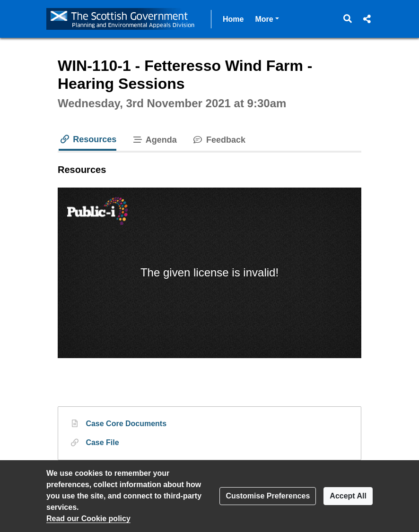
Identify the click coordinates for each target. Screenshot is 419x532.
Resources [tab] (87, 139)
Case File (102, 442)
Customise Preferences (268, 496)
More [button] (267, 18)
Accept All (348, 496)
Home (233, 19)
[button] (348, 19)
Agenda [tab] (154, 140)
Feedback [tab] (219, 140)
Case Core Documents (126, 423)
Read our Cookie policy (88, 519)
